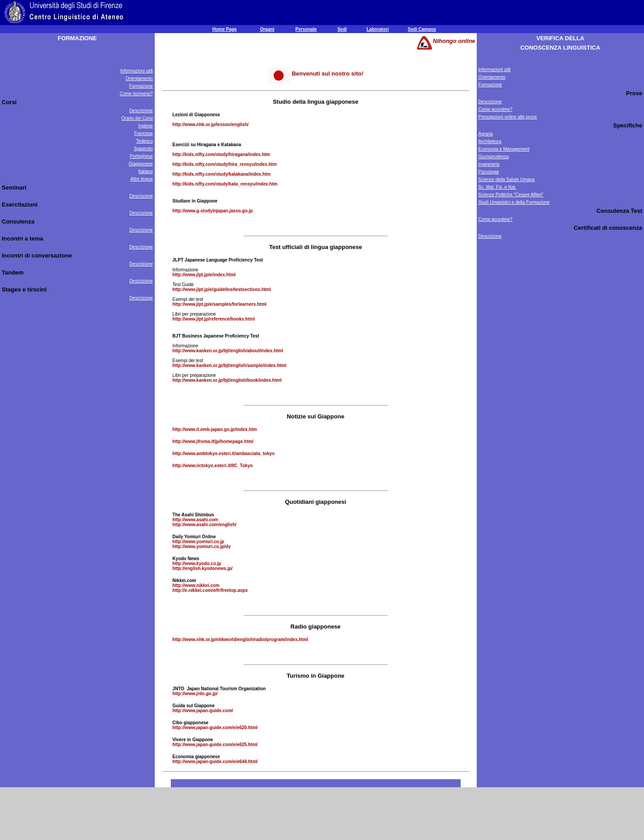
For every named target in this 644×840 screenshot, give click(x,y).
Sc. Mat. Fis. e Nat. (498, 187)
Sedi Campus (422, 29)
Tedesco (144, 141)
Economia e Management (504, 149)
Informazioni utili (136, 71)
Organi (267, 29)
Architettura (490, 141)
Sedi (342, 29)
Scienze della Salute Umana (507, 179)
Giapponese (141, 164)
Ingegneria (489, 164)
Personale (306, 29)
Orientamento (139, 78)
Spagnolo (143, 149)
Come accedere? (496, 109)
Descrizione (141, 111)
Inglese (145, 126)
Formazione (141, 86)
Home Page (225, 29)
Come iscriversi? (136, 94)
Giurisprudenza (494, 157)
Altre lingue (142, 179)
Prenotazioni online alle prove (508, 117)
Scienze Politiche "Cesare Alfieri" (511, 195)
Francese (144, 133)
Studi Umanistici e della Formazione (514, 202)
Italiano (145, 171)
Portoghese (141, 156)
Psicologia (489, 172)
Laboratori (378, 29)
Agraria (486, 134)
